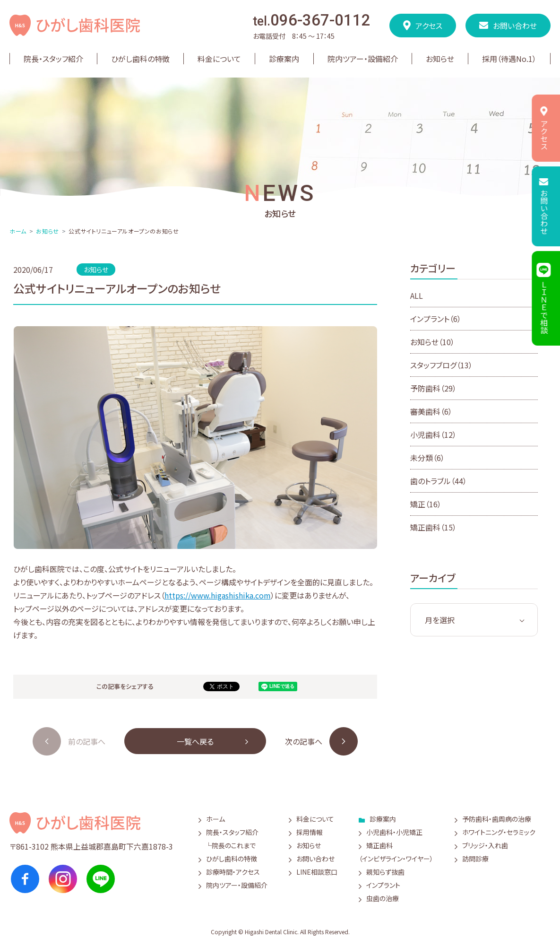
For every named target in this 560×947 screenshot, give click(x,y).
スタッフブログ (441, 365)
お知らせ (47, 231)
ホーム (18, 231)
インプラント (436, 319)
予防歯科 (433, 388)
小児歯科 (433, 434)
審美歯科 (431, 411)
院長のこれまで (234, 845)
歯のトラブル (439, 481)
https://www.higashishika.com (218, 595)
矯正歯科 (433, 527)
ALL (417, 295)
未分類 (427, 458)
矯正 (426, 504)
